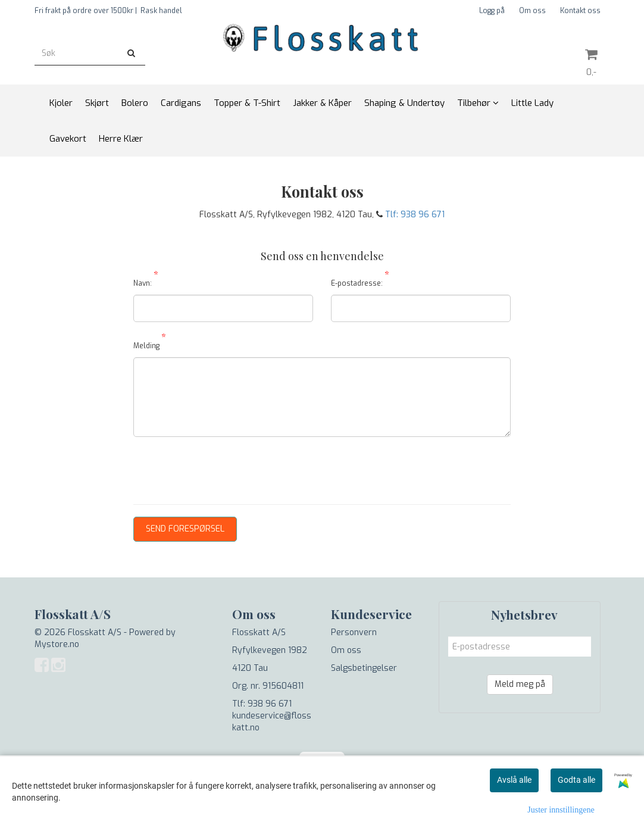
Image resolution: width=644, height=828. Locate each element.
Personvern (354, 632)
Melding (150, 344)
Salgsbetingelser (364, 668)
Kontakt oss (580, 11)
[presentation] (224, 469)
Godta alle (576, 780)
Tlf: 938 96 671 (415, 215)
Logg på (492, 11)
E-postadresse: (360, 281)
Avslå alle (514, 780)
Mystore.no (57, 644)
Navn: (146, 281)
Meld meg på (520, 684)
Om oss (532, 11)
